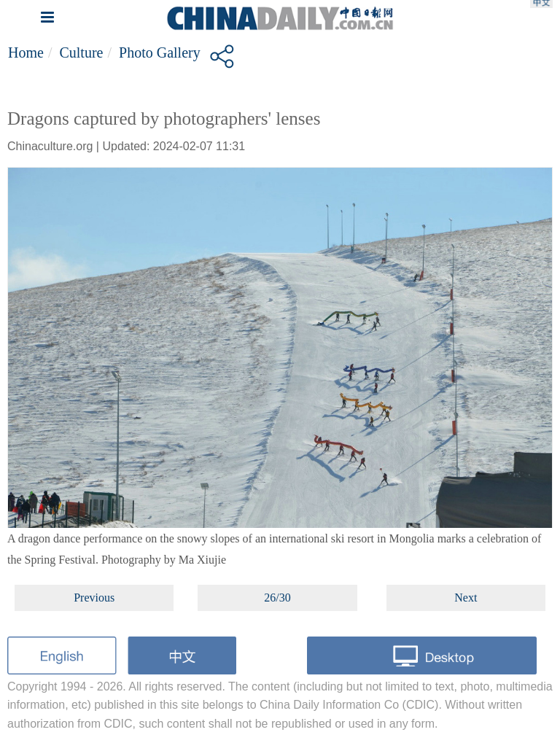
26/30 (277, 598)
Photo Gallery (160, 52)
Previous (94, 598)
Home (26, 52)
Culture (81, 52)
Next (466, 598)
